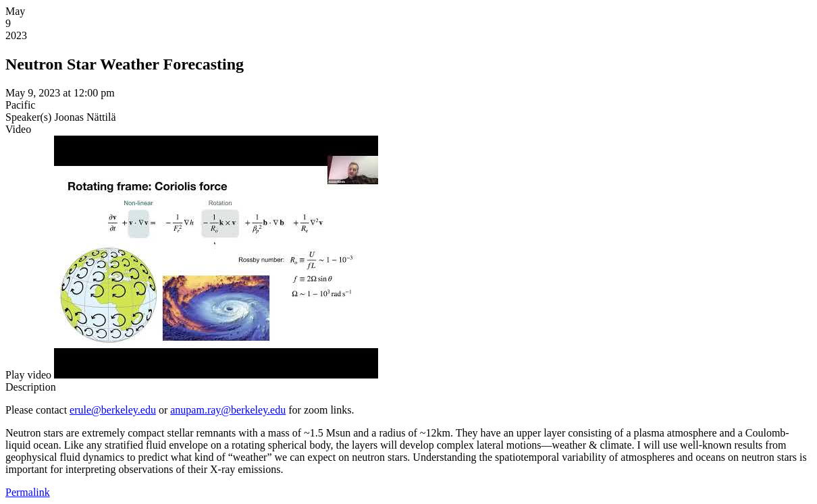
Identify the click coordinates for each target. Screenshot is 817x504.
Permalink (28, 492)
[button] (28, 375)
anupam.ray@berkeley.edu (228, 410)
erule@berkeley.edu (113, 410)
